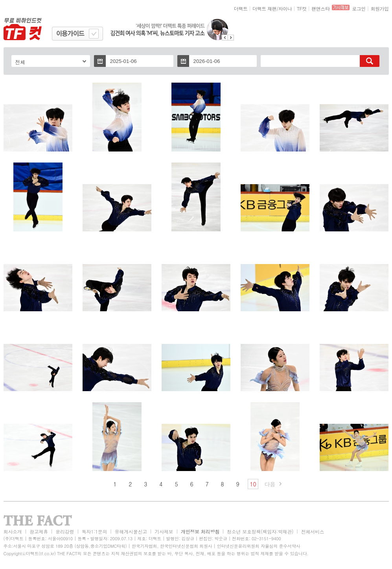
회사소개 (13, 531)
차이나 (285, 8)
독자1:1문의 (95, 531)
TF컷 (302, 8)
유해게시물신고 (131, 531)
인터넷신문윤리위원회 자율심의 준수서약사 (259, 546)
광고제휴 (39, 531)
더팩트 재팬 (264, 8)
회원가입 (379, 8)
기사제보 (164, 531)
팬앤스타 (320, 8)
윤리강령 (65, 531)
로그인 (359, 8)
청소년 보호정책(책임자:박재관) (260, 531)
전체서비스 (313, 531)
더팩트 (241, 8)
